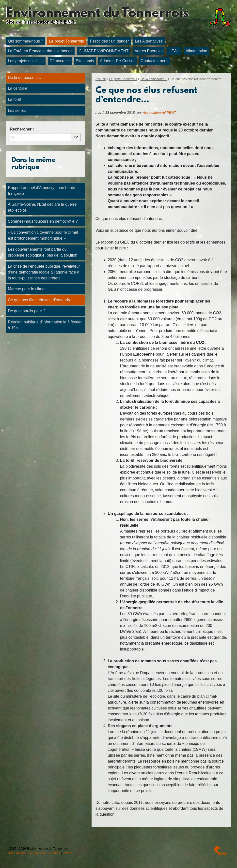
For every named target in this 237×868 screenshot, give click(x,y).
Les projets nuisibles (26, 61)
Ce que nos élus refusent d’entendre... (41, 300)
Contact (55, 853)
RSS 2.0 (69, 853)
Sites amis (85, 61)
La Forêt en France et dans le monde (40, 51)
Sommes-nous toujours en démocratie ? (43, 221)
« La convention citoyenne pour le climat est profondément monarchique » (43, 235)
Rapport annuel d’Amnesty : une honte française (41, 191)
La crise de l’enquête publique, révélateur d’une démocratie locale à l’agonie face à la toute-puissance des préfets (44, 272)
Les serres (17, 110)
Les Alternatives (149, 41)
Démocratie (60, 61)
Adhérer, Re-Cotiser (117, 61)
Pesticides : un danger (109, 41)
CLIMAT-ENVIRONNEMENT (104, 51)
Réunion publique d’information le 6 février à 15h (45, 325)
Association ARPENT (159, 113)
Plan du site (17, 853)
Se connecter (37, 853)
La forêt (15, 99)
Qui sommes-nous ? (25, 41)
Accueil (101, 79)
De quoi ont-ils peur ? (27, 311)
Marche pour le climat (27, 289)
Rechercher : (22, 129)
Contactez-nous (155, 61)
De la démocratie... (154, 79)
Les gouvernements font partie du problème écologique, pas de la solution (43, 252)
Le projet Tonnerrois (67, 41)
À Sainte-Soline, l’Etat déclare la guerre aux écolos (42, 207)
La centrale (18, 88)
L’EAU (174, 51)
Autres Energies (149, 51)
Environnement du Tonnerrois (97, 14)
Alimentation (196, 51)
